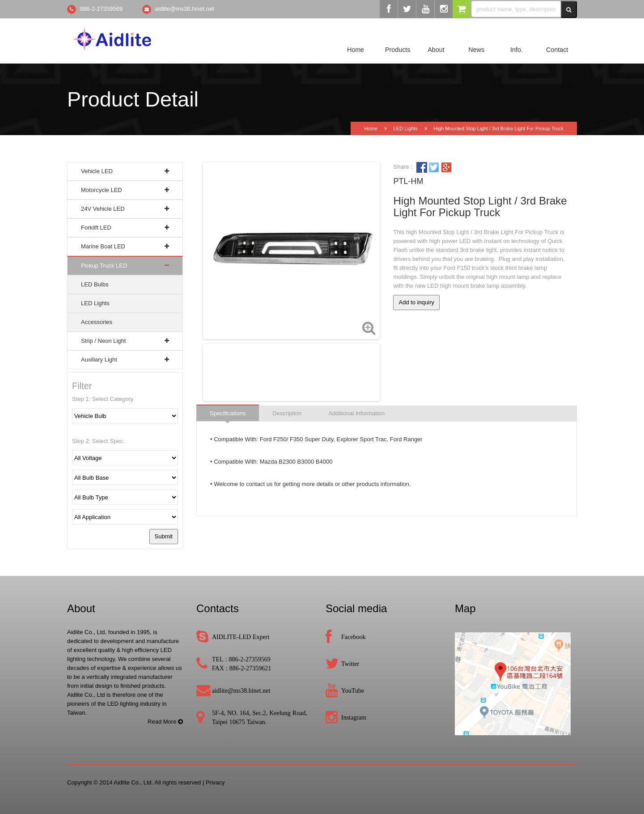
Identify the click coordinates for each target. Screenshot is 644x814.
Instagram (354, 717)
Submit (164, 536)
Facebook (353, 637)
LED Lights (406, 128)
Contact (557, 50)
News (476, 50)
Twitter (350, 664)
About (436, 50)
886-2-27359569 (101, 9)
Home (356, 50)
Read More (165, 722)
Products (398, 50)
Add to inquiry (416, 302)
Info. (517, 50)
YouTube (353, 690)
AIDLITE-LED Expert (241, 637)
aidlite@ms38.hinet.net (184, 9)
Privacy (215, 782)
